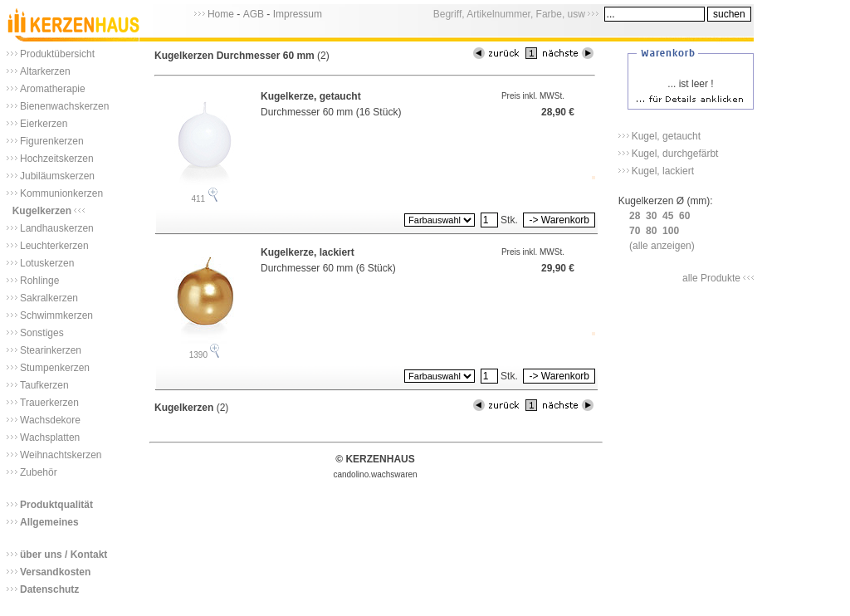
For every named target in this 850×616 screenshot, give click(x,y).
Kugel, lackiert (663, 171)
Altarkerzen (45, 71)
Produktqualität (56, 505)
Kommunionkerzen (61, 193)
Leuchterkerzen (54, 246)
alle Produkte (711, 278)
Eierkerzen (44, 124)
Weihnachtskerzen (61, 455)
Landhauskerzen (57, 228)
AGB (254, 14)
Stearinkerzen (51, 350)
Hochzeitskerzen (57, 159)
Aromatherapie (53, 89)
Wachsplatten (50, 438)
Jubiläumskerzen (57, 176)
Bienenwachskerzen (64, 106)
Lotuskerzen (47, 263)
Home (221, 14)
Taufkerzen (44, 385)
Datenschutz (49, 589)
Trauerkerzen (49, 403)
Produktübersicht (57, 54)
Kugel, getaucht (666, 136)
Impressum (298, 14)
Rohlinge (39, 281)
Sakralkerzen (49, 298)
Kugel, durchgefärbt (675, 154)
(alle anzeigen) (662, 246)
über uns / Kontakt (64, 555)
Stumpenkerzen (55, 368)
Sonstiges (42, 333)
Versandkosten (55, 572)
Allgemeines (49, 522)
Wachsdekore (50, 420)
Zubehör (39, 472)
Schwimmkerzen (56, 315)
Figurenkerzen (52, 141)
